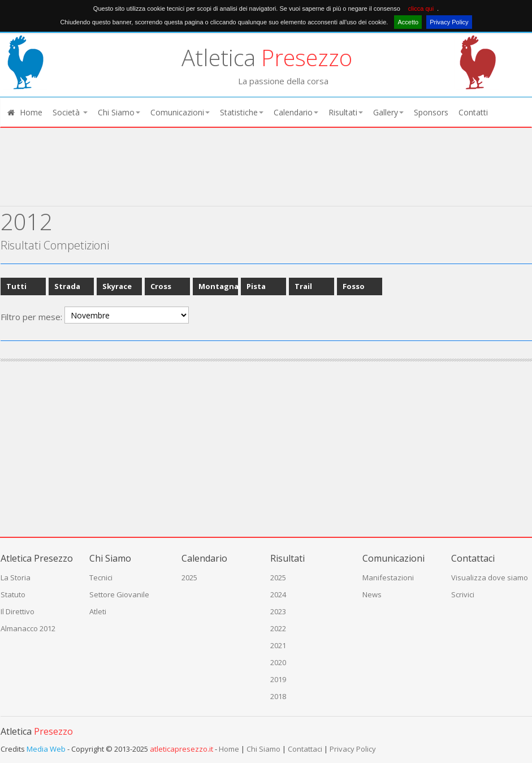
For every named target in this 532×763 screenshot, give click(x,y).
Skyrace (117, 286)
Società (70, 112)
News (372, 594)
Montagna (219, 286)
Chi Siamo (119, 112)
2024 (278, 594)
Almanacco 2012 (28, 628)
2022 (278, 628)
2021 (278, 645)
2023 (278, 611)
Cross (161, 286)
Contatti (473, 112)
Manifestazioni (388, 577)
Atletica (267, 57)
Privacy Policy (449, 22)
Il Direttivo (18, 611)
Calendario (296, 112)
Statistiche (242, 112)
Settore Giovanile (119, 594)
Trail (303, 286)
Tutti (16, 286)
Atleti (98, 611)
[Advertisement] (261, 176)
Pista (256, 286)
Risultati (346, 112)
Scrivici (463, 594)
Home (24, 112)
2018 (278, 696)
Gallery (388, 112)
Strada (67, 286)
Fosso (354, 286)
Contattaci (305, 749)
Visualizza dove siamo (490, 577)
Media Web (46, 749)
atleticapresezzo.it (181, 749)
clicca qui (421, 8)
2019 (278, 679)
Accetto (408, 22)
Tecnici (101, 577)
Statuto (13, 594)
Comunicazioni (180, 112)
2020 (278, 662)
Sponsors (431, 112)
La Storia (16, 577)
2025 (189, 577)
